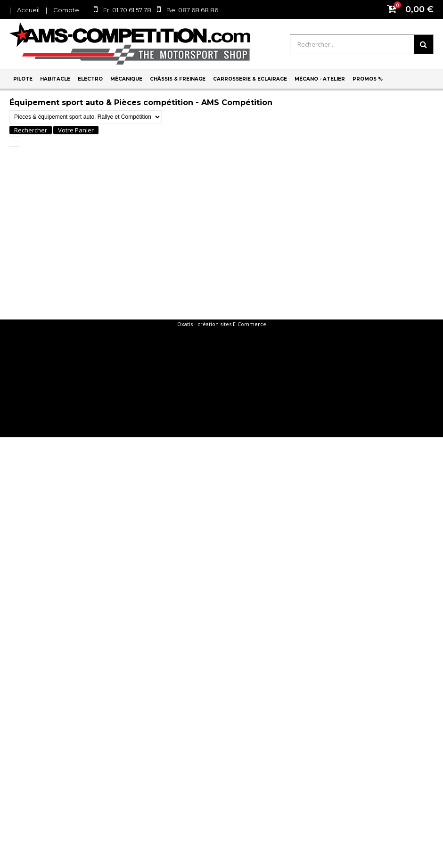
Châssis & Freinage (178, 79)
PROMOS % (368, 79)
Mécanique (126, 79)
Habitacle (55, 79)
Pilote (23, 79)
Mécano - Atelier (320, 79)
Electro (90, 79)
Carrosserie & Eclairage (250, 79)
